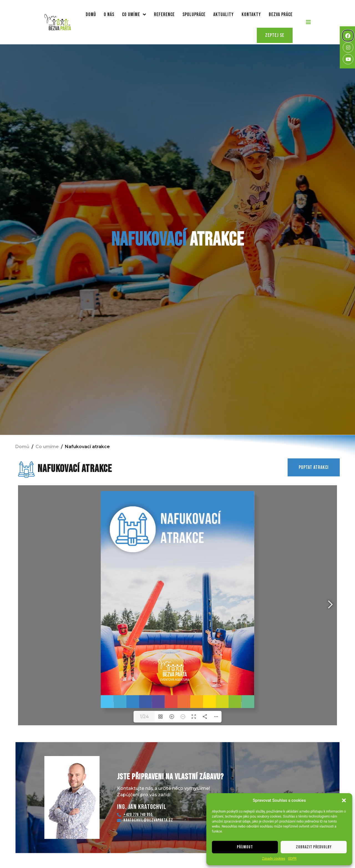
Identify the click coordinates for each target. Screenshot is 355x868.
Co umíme (134, 14)
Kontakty (251, 15)
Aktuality (224, 15)
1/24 (144, 717)
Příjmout (245, 847)
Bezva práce (281, 15)
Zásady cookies (274, 859)
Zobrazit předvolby (314, 847)
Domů (91, 15)
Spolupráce (194, 15)
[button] (344, 800)
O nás (109, 15)
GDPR (292, 859)
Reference (164, 15)
